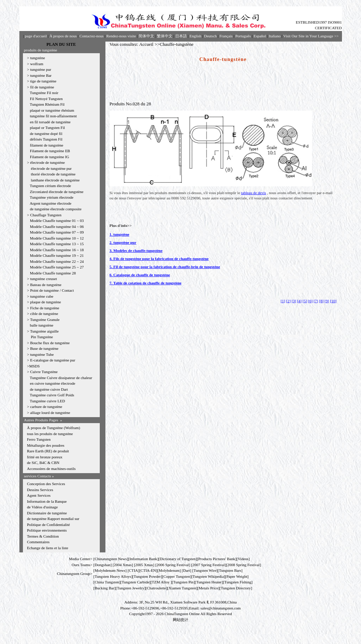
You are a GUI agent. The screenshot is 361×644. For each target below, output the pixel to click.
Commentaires (38, 542)
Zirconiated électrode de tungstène (57, 192)
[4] (299, 301)
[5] (305, 301)
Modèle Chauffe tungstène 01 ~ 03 (57, 221)
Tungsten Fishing (238, 582)
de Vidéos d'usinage (42, 507)
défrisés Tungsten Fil (46, 139)
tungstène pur (41, 69)
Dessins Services (40, 490)
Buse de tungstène (44, 348)
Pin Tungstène (42, 337)
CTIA (134, 570)
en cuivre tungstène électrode (53, 383)
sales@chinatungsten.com (221, 608)
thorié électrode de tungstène (53, 174)
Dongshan (102, 565)
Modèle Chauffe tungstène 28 (53, 273)
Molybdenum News (110, 570)
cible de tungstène (44, 314)
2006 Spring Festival (173, 565)
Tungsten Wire (205, 570)
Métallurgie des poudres (46, 445)
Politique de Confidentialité (49, 525)
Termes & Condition (43, 536)
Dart (186, 570)
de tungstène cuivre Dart (49, 389)
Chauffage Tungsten (46, 215)
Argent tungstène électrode (50, 203)
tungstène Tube (42, 354)
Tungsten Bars (230, 570)
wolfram (36, 64)
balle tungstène (42, 325)
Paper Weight (237, 576)
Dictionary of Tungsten (178, 559)
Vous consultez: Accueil (132, 44)
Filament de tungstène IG (50, 157)
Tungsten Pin (183, 582)
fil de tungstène (42, 87)
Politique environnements (47, 530)
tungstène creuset (43, 279)
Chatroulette (157, 588)
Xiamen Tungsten (182, 588)
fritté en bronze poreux (45, 457)
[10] (333, 301)
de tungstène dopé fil (46, 134)
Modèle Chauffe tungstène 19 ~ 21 (57, 255)
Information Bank (143, 559)
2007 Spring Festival (209, 565)
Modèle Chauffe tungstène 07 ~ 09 (57, 232)
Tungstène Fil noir (44, 93)
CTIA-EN (148, 570)
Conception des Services (46, 484)
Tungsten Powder (147, 576)
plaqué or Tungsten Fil (47, 128)
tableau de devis (254, 193)
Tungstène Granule (45, 320)
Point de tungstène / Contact (52, 290)
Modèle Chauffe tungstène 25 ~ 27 (57, 267)
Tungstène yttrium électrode (52, 197)
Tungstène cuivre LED (48, 401)
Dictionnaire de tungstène (47, 513)
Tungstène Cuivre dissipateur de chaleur (61, 378)
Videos (243, 559)
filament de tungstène (47, 145)
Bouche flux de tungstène (50, 343)
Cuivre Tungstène (44, 372)
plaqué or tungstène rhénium (52, 110)
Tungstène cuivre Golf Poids (53, 395)
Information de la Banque (47, 501)
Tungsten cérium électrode (51, 186)
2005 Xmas (144, 565)
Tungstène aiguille (44, 331)
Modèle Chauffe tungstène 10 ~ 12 (57, 238)
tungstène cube (42, 296)
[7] (316, 301)
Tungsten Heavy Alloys (113, 576)
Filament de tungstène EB (50, 151)
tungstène (37, 58)
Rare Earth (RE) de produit (48, 451)
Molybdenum (169, 570)
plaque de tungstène (45, 302)
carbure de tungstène (46, 407)
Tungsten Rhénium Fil (47, 104)
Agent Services (39, 495)
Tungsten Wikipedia (208, 576)
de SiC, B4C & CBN (43, 463)
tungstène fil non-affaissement (53, 116)
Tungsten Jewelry (131, 588)
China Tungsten (107, 582)
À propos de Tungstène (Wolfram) (54, 428)
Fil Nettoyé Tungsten (46, 99)
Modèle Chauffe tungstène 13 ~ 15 (57, 244)
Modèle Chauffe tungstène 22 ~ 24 (57, 261)
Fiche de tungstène (44, 308)
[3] (294, 301)
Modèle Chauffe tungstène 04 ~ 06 (57, 227)
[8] (321, 301)
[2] (289, 301)
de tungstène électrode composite (56, 209)
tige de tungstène (43, 81)
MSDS (35, 366)
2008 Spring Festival (244, 565)
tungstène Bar (41, 75)
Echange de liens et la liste (48, 548)
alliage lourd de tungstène (50, 413)
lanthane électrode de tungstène (55, 180)
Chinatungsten (106, 559)
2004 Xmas (123, 565)
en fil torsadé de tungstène (50, 122)
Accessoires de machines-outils (51, 469)
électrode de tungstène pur (51, 168)
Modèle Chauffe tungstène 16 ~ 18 (57, 250)
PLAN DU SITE (61, 44)
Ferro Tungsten (39, 439)
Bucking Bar (104, 588)
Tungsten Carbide (135, 582)
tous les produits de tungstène (50, 434)
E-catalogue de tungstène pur (53, 360)
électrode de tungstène (47, 162)
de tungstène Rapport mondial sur (53, 519)
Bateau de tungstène (46, 285)
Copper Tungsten (177, 576)
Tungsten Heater (209, 582)
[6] (310, 301)
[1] (283, 301)
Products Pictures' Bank (217, 559)
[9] (327, 301)
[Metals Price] (209, 588)
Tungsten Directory (236, 588)
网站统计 (180, 620)
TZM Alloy (161, 582)
